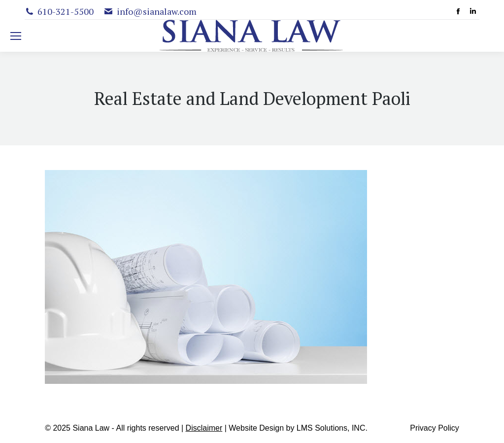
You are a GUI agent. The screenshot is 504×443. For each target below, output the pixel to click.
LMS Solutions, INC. (332, 428)
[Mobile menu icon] (16, 36)
